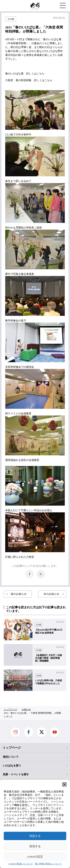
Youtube (55, 732)
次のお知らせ (51, 594)
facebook (29, 574)
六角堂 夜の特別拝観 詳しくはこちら (29, 80)
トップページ (12, 748)
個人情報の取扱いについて (48, 864)
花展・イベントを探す (16, 774)
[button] (64, 784)
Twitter (41, 574)
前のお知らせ (19, 594)
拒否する (35, 846)
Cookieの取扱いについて (21, 864)
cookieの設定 (35, 857)
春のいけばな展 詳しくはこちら (25, 74)
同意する (35, 836)
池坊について (11, 757)
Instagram (15, 732)
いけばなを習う (12, 766)
